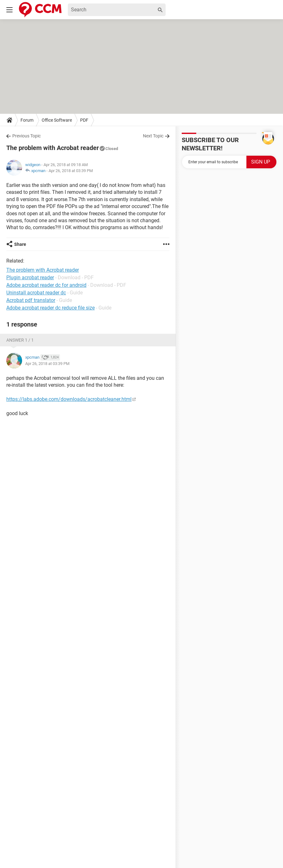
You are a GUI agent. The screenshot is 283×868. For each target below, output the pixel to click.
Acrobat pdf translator (31, 300)
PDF (84, 120)
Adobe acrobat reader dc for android (46, 285)
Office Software (57, 120)
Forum (27, 120)
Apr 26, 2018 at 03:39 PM (71, 171)
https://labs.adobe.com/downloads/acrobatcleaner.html (69, 399)
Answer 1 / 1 (20, 340)
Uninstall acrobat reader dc (36, 293)
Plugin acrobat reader (30, 278)
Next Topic (153, 136)
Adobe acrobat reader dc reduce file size (50, 308)
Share (20, 244)
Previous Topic (27, 136)
